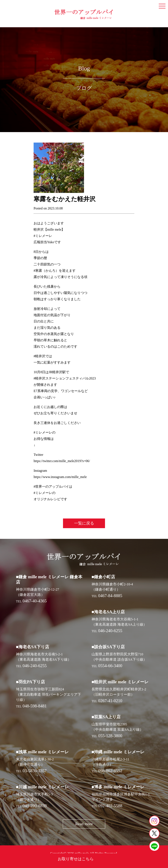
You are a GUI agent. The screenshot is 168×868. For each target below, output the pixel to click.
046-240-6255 (110, 631)
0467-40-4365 (35, 601)
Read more (84, 824)
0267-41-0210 (110, 701)
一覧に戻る (84, 523)
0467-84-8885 (110, 596)
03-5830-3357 (35, 771)
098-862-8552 (110, 771)
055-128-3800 (110, 736)
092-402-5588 (110, 806)
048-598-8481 (35, 706)
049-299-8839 (35, 806)
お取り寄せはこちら (76, 859)
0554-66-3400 (110, 666)
